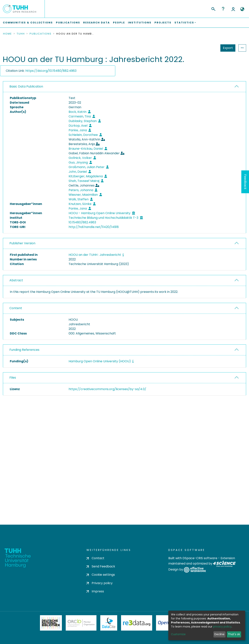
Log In (233, 9)
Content (16, 308)
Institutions (140, 23)
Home (7, 34)
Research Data (97, 23)
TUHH (21, 34)
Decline (219, 634)
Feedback (245, 182)
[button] (242, 9)
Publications (68, 23)
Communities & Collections (28, 23)
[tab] (124, 87)
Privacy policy (100, 597)
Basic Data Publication (26, 86)
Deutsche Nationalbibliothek (51, 637)
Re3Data (137, 637)
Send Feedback (101, 580)
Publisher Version (22, 243)
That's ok (234, 634)
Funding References (24, 350)
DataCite (109, 637)
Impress (95, 605)
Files (13, 378)
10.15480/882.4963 (82, 222)
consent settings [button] (17, 478)
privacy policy (222, 627)
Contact (95, 572)
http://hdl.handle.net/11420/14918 (94, 227)
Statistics (227, 48)
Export (209, 48)
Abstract (16, 280)
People (119, 23)
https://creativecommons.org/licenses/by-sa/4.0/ (107, 389)
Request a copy (222, 399)
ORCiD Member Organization (81, 637)
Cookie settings (101, 588)
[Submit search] (213, 8)
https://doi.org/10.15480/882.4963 (51, 71)
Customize (178, 634)
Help (223, 9)
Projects (163, 23)
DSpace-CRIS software (200, 572)
